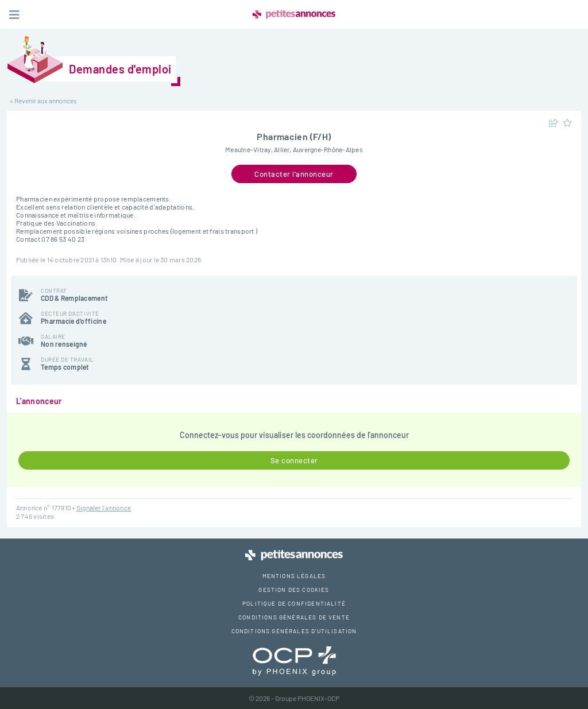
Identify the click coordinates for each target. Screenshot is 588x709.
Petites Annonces (294, 14)
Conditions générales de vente (294, 617)
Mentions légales (294, 576)
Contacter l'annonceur (294, 174)
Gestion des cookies (294, 590)
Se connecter (294, 460)
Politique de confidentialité (294, 603)
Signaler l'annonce (104, 507)
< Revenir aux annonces (43, 100)
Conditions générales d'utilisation (294, 631)
